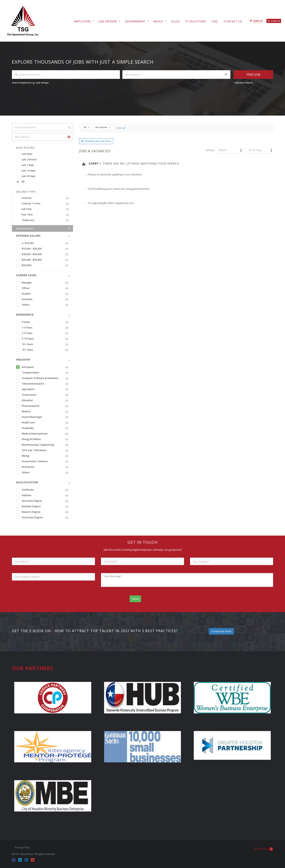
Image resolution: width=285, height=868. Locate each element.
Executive (46, 299)
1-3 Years (46, 328)
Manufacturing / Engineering (46, 445)
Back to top (264, 849)
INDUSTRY (23, 360)
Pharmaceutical (46, 406)
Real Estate (46, 467)
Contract (46, 198)
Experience (25, 315)
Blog (175, 21)
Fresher (46, 322)
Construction (46, 395)
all (87, 127)
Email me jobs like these (98, 141)
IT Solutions (196, 21)
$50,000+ (46, 265)
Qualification (27, 482)
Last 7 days (28, 165)
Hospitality (46, 428)
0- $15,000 (46, 243)
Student (46, 294)
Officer (46, 288)
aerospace (103, 127)
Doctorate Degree (46, 518)
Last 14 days (28, 171)
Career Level (26, 275)
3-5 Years (46, 333)
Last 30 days (28, 176)
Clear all (121, 128)
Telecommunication (46, 384)
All (23, 182)
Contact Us (233, 21)
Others (46, 305)
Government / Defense (46, 461)
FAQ (215, 21)
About (159, 21)
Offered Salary (28, 236)
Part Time (46, 215)
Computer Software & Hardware (46, 378)
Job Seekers (108, 21)
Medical (46, 412)
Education (46, 400)
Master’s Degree (46, 512)
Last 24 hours (29, 159)
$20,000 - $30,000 (46, 254)
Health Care (46, 423)
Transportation (46, 373)
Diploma (46, 495)
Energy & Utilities (46, 439)
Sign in (274, 21)
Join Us (258, 21)
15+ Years (46, 350)
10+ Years (46, 344)
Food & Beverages (46, 417)
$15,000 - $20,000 (46, 249)
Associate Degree (46, 501)
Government (135, 21)
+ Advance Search (243, 83)
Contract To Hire (46, 204)
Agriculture (46, 389)
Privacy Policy (22, 847)
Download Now (221, 631)
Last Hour (27, 154)
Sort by (210, 150)
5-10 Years (46, 339)
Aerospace (46, 367)
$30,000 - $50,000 (46, 260)
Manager (46, 283)
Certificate (46, 490)
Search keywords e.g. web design (30, 83)
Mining (46, 456)
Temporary (46, 220)
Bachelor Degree (46, 506)
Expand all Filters (43, 228)
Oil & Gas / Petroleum (46, 450)
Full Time (46, 209)
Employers (82, 21)
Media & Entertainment (46, 434)
